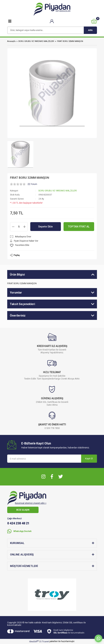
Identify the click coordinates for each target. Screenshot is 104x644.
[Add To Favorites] (52, 245)
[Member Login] (52, 21)
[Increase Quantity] (24, 227)
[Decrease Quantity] (13, 227)
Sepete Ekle (45, 227)
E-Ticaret (45, 642)
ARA (90, 30)
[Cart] (94, 21)
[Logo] (52, 9)
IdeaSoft (34, 642)
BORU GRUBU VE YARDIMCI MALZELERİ (58, 191)
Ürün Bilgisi (17, 275)
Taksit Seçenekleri (22, 304)
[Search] (52, 30)
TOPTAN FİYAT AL (79, 227)
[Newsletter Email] (52, 459)
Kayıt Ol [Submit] (89, 459)
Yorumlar (16, 293)
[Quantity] (19, 227)
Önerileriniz (18, 316)
